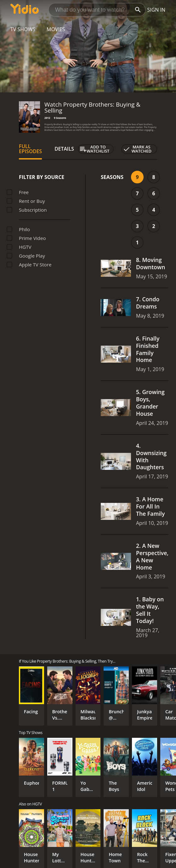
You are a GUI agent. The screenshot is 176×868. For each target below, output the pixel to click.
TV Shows (23, 29)
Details (64, 149)
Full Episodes (30, 149)
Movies (56, 29)
